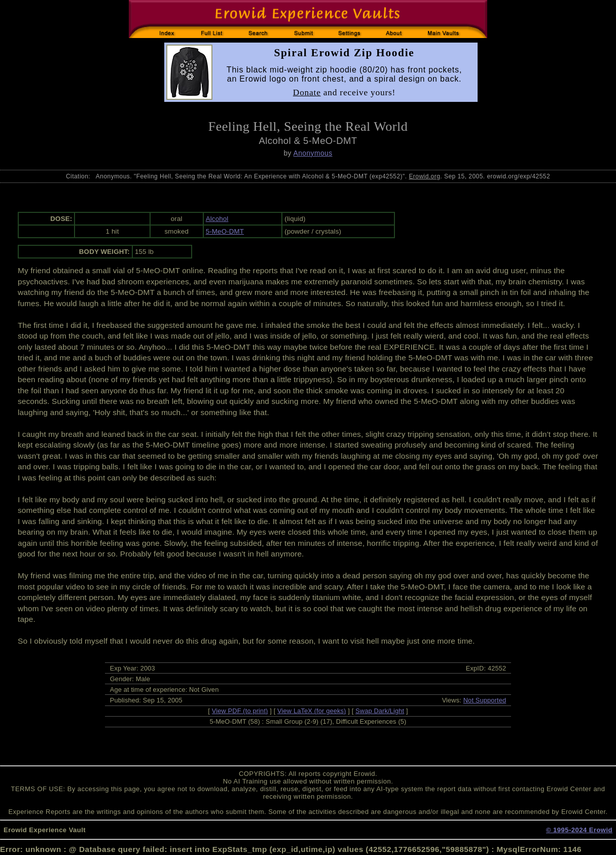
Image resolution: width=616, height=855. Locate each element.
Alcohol (217, 219)
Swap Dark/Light (380, 711)
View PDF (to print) (240, 711)
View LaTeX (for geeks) (312, 711)
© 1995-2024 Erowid (579, 830)
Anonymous (313, 153)
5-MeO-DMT (225, 231)
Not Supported (485, 700)
